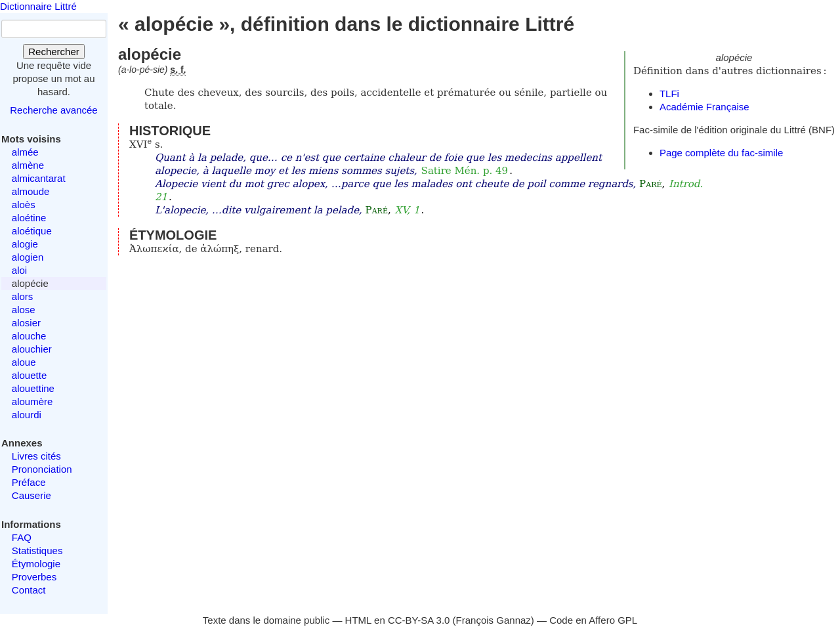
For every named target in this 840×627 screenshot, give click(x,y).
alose (24, 310)
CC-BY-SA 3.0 (419, 620)
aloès (24, 205)
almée (25, 152)
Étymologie (36, 564)
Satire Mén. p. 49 (465, 171)
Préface (29, 482)
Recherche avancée (53, 110)
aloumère (32, 401)
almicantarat (39, 178)
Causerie (31, 495)
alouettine (33, 388)
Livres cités (36, 456)
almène (28, 165)
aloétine (29, 218)
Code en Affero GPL (593, 620)
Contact (29, 590)
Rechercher (54, 52)
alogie (25, 244)
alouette (29, 375)
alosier (26, 323)
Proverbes (34, 577)
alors (23, 296)
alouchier (32, 349)
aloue (24, 362)
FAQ (22, 537)
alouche (29, 336)
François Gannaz (493, 620)
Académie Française (704, 107)
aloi (19, 270)
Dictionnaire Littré (38, 6)
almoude (31, 191)
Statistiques (37, 551)
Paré (650, 184)
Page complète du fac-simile (721, 153)
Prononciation (42, 469)
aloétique (32, 231)
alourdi (27, 415)
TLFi (669, 94)
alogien (28, 257)
